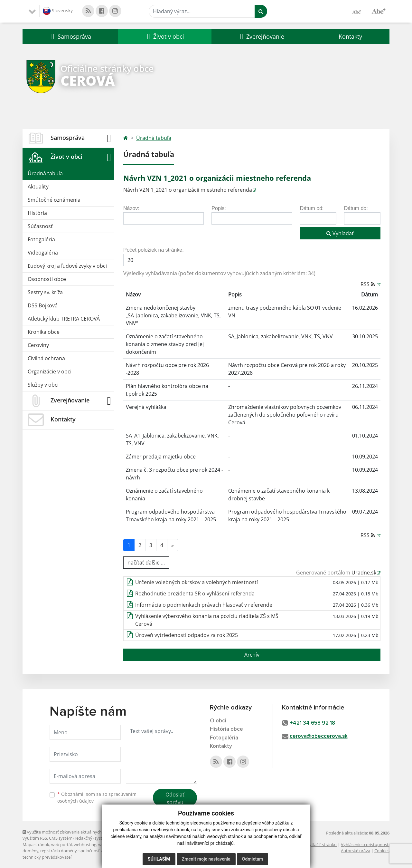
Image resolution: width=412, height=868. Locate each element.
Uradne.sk (364, 573)
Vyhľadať (340, 233)
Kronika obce (44, 332)
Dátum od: (312, 208)
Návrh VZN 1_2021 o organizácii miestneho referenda (188, 190)
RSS (368, 284)
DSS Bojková (43, 305)
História (37, 213)
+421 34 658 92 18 (312, 723)
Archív (252, 655)
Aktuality (38, 187)
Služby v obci (43, 385)
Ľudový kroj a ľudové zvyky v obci (67, 266)
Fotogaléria (41, 239)
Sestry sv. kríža (45, 292)
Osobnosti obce (47, 279)
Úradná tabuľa (45, 173)
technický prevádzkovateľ (47, 857)
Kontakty (350, 36)
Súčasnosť (40, 226)
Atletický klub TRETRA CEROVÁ (64, 319)
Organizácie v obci (50, 371)
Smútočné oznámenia (54, 200)
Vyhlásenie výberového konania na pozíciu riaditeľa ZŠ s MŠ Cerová (207, 620)
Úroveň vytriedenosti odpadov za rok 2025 (187, 635)
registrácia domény (58, 851)
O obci (218, 721)
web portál (61, 844)
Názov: (131, 208)
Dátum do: (356, 208)
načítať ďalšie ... (146, 563)
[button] (70, 36)
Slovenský (58, 11)
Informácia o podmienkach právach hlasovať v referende (204, 605)
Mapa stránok (36, 844)
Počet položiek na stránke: (154, 250)
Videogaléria (43, 253)
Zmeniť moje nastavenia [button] (206, 859)
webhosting (85, 844)
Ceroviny (38, 345)
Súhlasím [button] (159, 859)
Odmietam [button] (253, 859)
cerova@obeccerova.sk (319, 736)
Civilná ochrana (46, 358)
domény (30, 851)
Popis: (219, 208)
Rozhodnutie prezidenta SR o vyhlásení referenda (195, 593)
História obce (226, 729)
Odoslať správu (175, 798)
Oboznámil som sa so (97, 797)
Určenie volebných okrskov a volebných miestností (197, 582)
